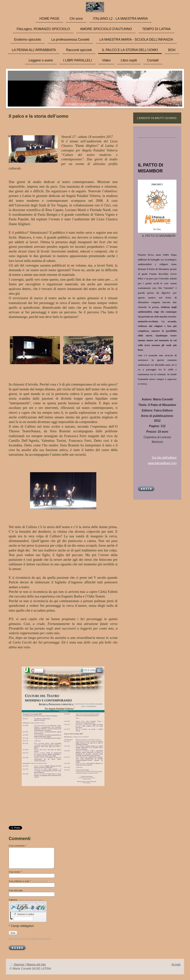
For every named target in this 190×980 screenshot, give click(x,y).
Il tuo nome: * (15, 872)
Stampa (17, 965)
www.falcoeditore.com (162, 463)
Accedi (176, 965)
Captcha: (26, 900)
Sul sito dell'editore (164, 458)
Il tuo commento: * (18, 846)
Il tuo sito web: (16, 891)
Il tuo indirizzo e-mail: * (28, 881)
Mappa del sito (36, 965)
